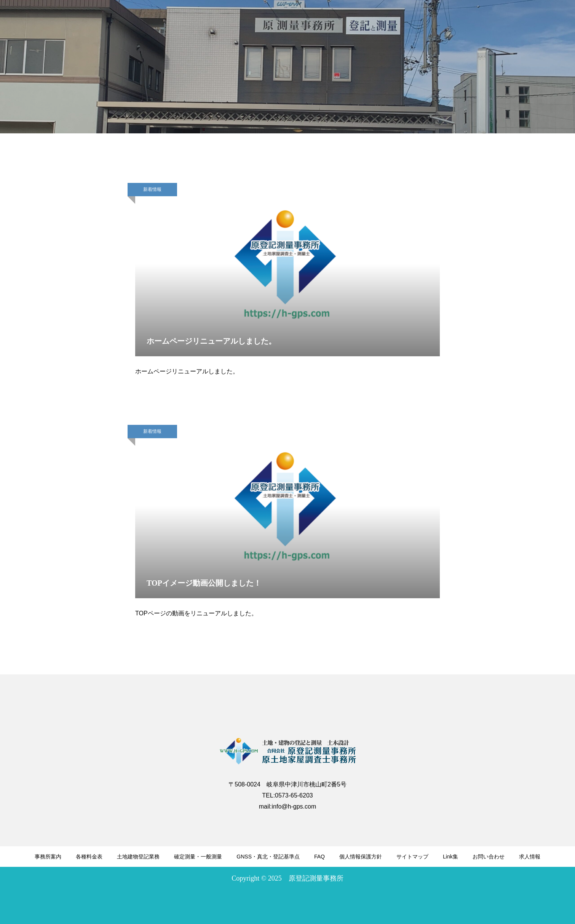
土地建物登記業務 (138, 857)
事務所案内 (48, 857)
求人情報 (530, 857)
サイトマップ (412, 857)
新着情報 (152, 189)
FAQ (319, 857)
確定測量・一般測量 (198, 857)
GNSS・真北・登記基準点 (268, 857)
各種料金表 (89, 857)
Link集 (450, 857)
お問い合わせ (489, 857)
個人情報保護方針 (361, 857)
